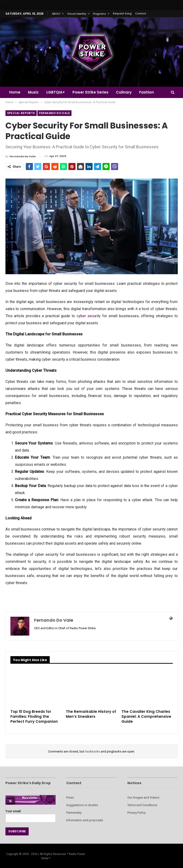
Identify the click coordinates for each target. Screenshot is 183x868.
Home (15, 92)
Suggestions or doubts (82, 805)
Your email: (31, 815)
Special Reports (21, 113)
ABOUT (56, 14)
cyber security (89, 316)
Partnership (74, 813)
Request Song (122, 13)
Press (70, 797)
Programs (100, 14)
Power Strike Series (93, 92)
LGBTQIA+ (57, 92)
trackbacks (92, 751)
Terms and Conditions (142, 805)
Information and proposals (85, 820)
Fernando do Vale (54, 113)
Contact (141, 13)
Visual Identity (77, 14)
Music (34, 92)
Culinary (127, 92)
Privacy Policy (136, 813)
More (147, 92)
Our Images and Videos (143, 797)
